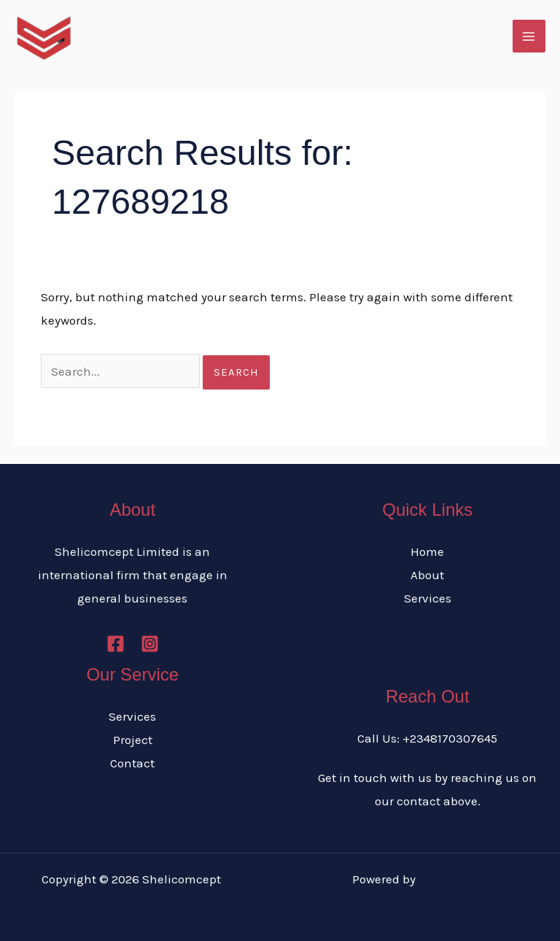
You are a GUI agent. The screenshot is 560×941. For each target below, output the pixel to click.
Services (428, 598)
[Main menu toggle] (529, 36)
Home (427, 551)
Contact (132, 763)
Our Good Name (463, 879)
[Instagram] (150, 644)
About (427, 575)
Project (133, 740)
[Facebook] (116, 644)
